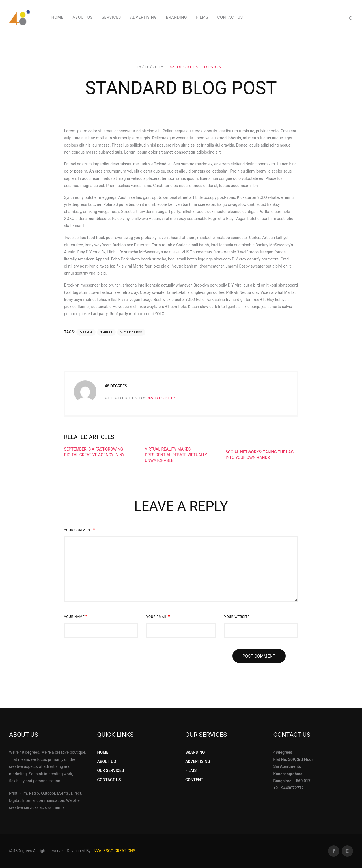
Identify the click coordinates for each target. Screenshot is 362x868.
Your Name (76, 617)
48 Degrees (184, 67)
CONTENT (194, 780)
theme (106, 333)
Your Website (237, 617)
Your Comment (80, 530)
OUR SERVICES (111, 770)
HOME (103, 752)
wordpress (131, 333)
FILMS (191, 770)
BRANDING (195, 752)
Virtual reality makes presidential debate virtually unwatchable (176, 455)
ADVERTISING (198, 761)
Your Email (158, 617)
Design (213, 67)
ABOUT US (107, 761)
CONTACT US (109, 780)
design (86, 333)
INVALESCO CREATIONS (114, 851)
